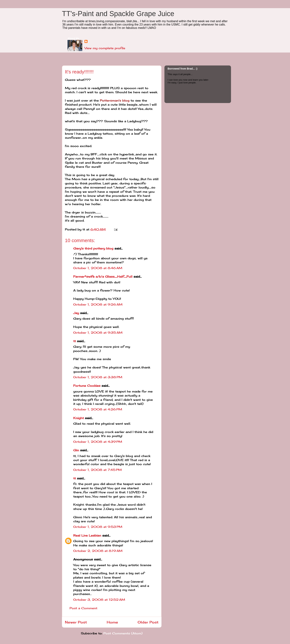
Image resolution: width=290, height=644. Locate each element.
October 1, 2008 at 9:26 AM (98, 304)
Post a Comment (83, 608)
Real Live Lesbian (87, 535)
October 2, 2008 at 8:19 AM (98, 551)
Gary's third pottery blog (93, 248)
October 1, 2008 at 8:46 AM (98, 268)
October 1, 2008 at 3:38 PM (98, 377)
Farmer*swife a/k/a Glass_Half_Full (103, 277)
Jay (76, 313)
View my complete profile (105, 48)
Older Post (148, 622)
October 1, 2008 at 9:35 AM (98, 333)
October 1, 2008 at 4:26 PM (98, 409)
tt (75, 341)
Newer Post (76, 622)
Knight (79, 418)
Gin (76, 450)
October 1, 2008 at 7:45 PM (97, 470)
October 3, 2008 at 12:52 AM (99, 600)
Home (112, 622)
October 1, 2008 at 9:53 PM (98, 527)
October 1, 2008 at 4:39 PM (98, 442)
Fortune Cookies (87, 386)
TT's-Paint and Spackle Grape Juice (118, 14)
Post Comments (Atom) (123, 633)
